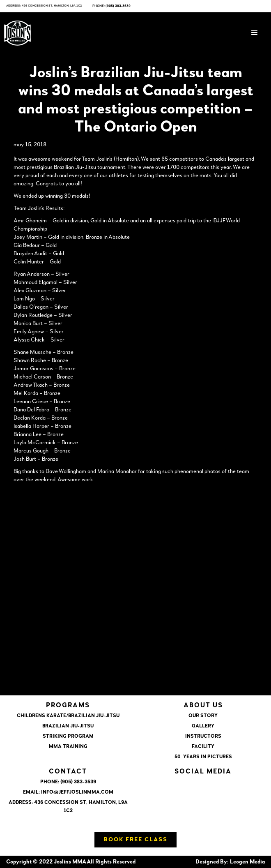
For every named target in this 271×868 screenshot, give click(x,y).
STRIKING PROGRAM (68, 736)
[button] (255, 33)
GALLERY (203, 726)
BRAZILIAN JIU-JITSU (68, 726)
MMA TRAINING (68, 747)
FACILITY (203, 747)
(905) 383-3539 (118, 6)
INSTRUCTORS (203, 736)
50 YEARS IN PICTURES (203, 757)
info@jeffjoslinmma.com (77, 792)
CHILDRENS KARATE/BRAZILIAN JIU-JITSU (68, 716)
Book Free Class (136, 840)
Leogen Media (247, 862)
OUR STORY (203, 716)
